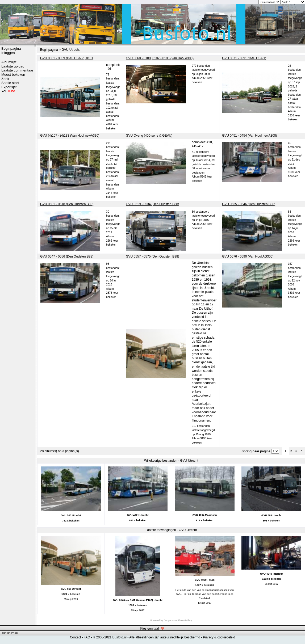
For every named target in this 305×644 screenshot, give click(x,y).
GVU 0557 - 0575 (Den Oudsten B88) (152, 256)
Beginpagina (11, 49)
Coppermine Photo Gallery (178, 620)
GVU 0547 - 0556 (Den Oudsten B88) (67, 256)
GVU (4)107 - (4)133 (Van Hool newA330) (70, 136)
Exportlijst (9, 87)
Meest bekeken (13, 75)
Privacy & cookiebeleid (219, 637)
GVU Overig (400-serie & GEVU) (149, 136)
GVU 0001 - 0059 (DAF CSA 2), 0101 (67, 58)
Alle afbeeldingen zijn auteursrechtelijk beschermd (165, 637)
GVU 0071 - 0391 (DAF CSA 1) (244, 58)
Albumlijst (9, 62)
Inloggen (8, 53)
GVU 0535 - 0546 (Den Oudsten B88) (249, 204)
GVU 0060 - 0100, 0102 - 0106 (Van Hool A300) (160, 58)
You (8, 91)
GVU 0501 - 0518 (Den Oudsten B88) (67, 204)
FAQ (87, 637)
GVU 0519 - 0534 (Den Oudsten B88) (152, 204)
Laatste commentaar (17, 70)
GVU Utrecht (70, 50)
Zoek (5, 79)
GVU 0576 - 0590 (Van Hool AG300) (248, 256)
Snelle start (10, 83)
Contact (75, 637)
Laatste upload (13, 66)
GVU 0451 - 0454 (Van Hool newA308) (250, 136)
